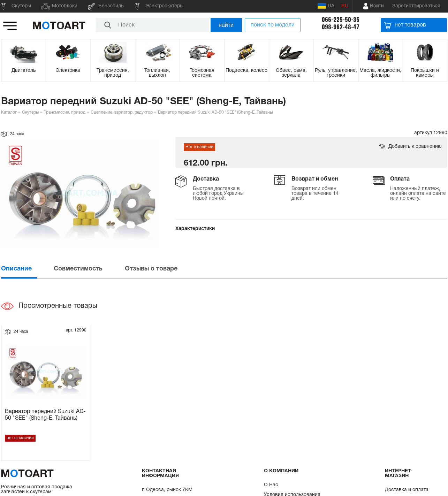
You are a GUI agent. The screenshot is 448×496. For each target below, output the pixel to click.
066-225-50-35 (341, 20)
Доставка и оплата (407, 490)
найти (226, 25)
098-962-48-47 (341, 27)
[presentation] (27, 269)
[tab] (27, 269)
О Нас (271, 485)
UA (326, 6)
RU (345, 6)
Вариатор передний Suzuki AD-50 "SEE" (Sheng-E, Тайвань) (45, 415)
